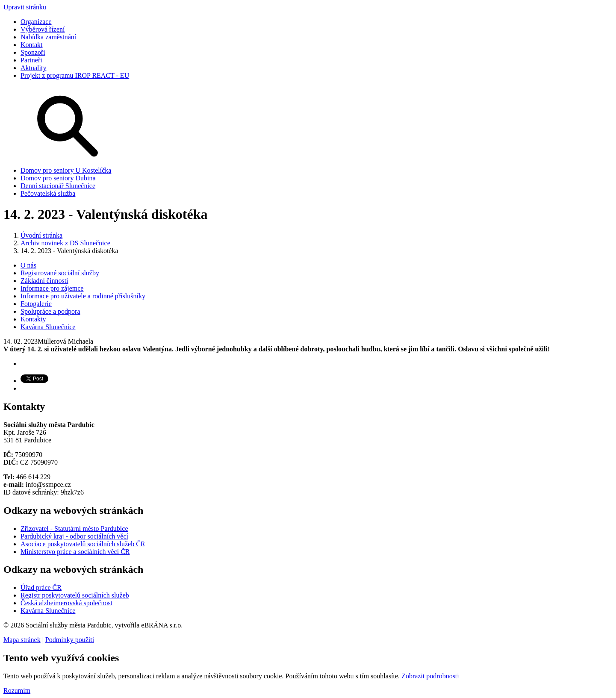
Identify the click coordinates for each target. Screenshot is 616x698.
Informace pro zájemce (52, 288)
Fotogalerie (36, 304)
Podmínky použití (70, 640)
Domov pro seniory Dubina (58, 178)
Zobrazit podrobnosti (430, 676)
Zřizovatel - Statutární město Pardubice (74, 529)
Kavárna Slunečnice (48, 327)
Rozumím (17, 691)
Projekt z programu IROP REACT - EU (75, 75)
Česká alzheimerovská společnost (66, 603)
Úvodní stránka (41, 235)
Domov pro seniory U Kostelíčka (66, 170)
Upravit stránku (25, 7)
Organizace (36, 22)
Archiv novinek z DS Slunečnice (65, 243)
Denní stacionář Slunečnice (58, 186)
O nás (28, 265)
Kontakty (33, 319)
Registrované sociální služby (60, 273)
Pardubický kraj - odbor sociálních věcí (74, 536)
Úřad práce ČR (41, 588)
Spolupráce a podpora (50, 311)
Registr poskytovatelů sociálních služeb (75, 595)
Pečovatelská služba (48, 193)
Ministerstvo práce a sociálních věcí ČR (75, 552)
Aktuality (33, 68)
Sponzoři (33, 52)
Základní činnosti (44, 281)
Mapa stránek (22, 640)
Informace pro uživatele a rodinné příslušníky (83, 296)
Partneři (31, 60)
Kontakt (32, 45)
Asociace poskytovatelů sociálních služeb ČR (83, 544)
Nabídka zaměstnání (48, 37)
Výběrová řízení (43, 29)
